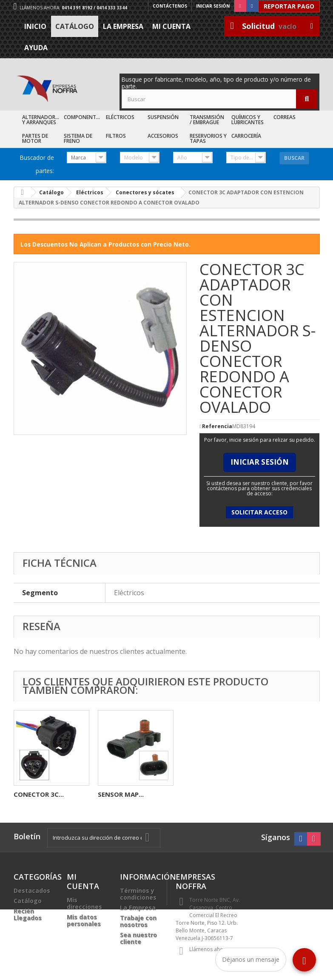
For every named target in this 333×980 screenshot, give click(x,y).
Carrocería (246, 136)
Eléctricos (120, 117)
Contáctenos (170, 6)
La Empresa (123, 26)
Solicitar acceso (259, 512)
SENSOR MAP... (289, 794)
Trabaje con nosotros (138, 921)
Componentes (83, 117)
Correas (285, 117)
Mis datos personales (84, 920)
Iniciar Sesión (260, 462)
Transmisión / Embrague (207, 120)
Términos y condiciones (138, 894)
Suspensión (163, 117)
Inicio (35, 26)
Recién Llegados (28, 914)
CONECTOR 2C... (39, 794)
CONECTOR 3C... (207, 794)
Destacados (32, 891)
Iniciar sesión (213, 6)
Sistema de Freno (78, 138)
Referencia (217, 426)
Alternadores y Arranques (41, 120)
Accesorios (163, 136)
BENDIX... (112, 794)
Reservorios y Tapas (208, 138)
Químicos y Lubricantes (248, 120)
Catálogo (75, 26)
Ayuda (36, 48)
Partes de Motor (35, 138)
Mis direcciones (84, 903)
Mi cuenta (171, 26)
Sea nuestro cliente (138, 938)
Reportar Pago (289, 6)
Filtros (116, 136)
